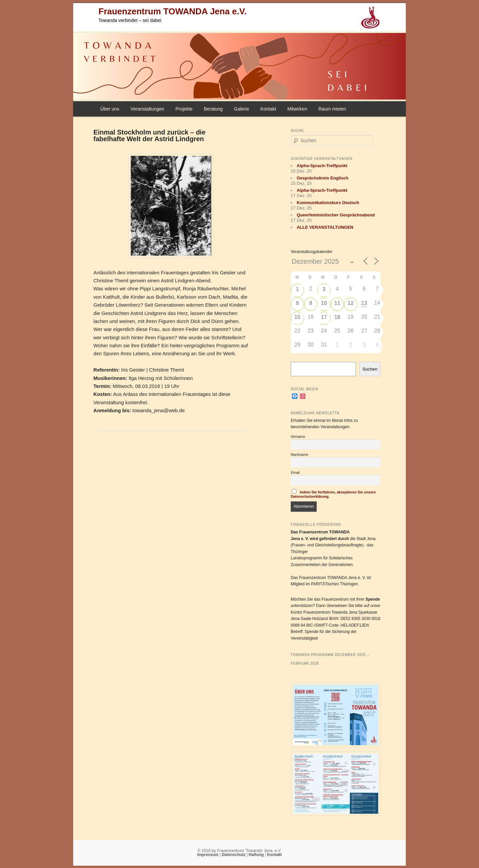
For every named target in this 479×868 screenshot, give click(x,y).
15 (297, 317)
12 (351, 303)
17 (324, 317)
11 (337, 303)
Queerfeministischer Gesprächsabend (336, 215)
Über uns (110, 109)
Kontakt (268, 109)
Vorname (298, 436)
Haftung (257, 855)
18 (337, 317)
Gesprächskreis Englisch (322, 178)
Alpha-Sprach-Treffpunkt (322, 166)
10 (324, 303)
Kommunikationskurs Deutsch (328, 203)
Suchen (370, 369)
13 (364, 303)
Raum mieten (332, 109)
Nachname (299, 454)
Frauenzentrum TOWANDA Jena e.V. (172, 11)
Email (295, 472)
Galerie (242, 109)
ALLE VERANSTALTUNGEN (325, 227)
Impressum (208, 855)
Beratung (213, 109)
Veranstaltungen (147, 109)
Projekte (184, 109)
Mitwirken (297, 109)
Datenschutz (234, 855)
